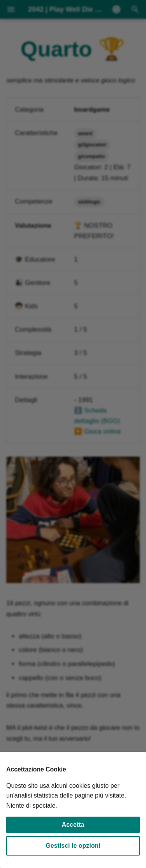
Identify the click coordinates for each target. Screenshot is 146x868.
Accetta (73, 825)
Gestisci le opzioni (73, 846)
